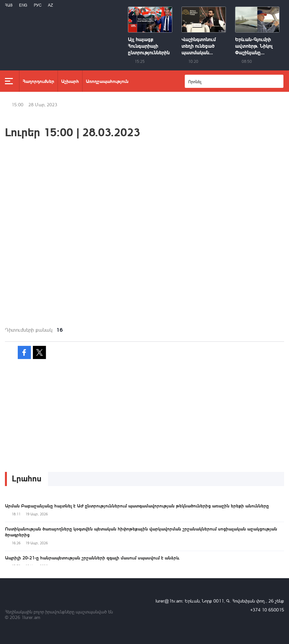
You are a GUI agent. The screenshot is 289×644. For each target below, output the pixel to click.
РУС (38, 5)
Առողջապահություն (107, 81)
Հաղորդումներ (38, 81)
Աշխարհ (70, 81)
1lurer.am (31, 617)
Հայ (9, 5)
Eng (23, 5)
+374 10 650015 (267, 610)
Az (50, 5)
